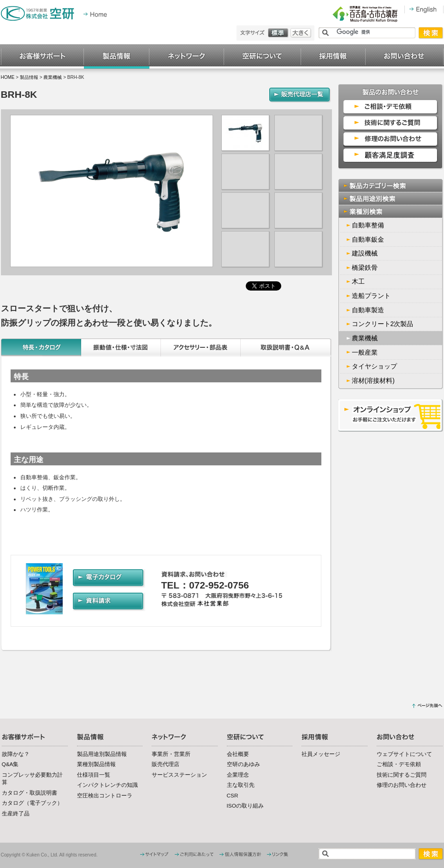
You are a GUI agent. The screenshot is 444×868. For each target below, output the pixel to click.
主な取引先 (241, 785)
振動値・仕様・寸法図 (121, 348)
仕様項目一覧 (94, 775)
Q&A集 (10, 764)
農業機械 (53, 77)
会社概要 (238, 754)
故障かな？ (16, 754)
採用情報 (333, 57)
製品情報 (117, 57)
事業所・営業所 (171, 754)
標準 (279, 33)
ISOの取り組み (245, 806)
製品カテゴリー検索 (391, 185)
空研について (263, 57)
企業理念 (238, 775)
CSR (233, 796)
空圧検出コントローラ (105, 796)
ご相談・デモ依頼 (399, 764)
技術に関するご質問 (402, 775)
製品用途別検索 (391, 199)
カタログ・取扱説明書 (30, 793)
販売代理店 (166, 764)
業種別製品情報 (96, 764)
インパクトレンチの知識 (107, 785)
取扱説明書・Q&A (286, 348)
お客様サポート (42, 57)
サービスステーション (179, 775)
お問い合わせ (405, 57)
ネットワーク (187, 57)
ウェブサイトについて (404, 754)
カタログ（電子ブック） (32, 803)
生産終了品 (16, 814)
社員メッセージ (321, 754)
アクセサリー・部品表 (201, 348)
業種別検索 (391, 211)
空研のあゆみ (243, 764)
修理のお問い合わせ (402, 785)
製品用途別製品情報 (102, 754)
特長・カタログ (41, 348)
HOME (8, 77)
